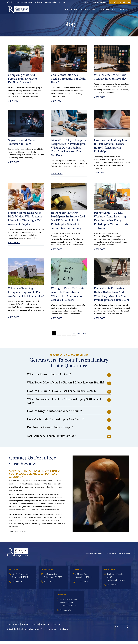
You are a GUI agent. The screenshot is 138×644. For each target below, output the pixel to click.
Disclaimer (64, 632)
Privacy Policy (40, 632)
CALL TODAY (119, 557)
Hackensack (111, 573)
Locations (85, 9)
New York (14, 573)
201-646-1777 (113, 588)
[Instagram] (111, 629)
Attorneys (105, 9)
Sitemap (53, 632)
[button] (79, 9)
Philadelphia (48, 573)
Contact (127, 9)
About (95, 9)
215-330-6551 (50, 585)
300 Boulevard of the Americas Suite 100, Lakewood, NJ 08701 (68, 606)
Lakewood (62, 598)
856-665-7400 (82, 585)
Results (114, 9)
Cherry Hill (79, 573)
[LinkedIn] (122, 629)
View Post (15, 102)
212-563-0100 (18, 585)
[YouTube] (127, 630)
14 (74, 337)
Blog (120, 9)
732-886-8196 (65, 614)
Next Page (82, 337)
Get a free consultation (19, 535)
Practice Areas (71, 9)
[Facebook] (117, 629)
